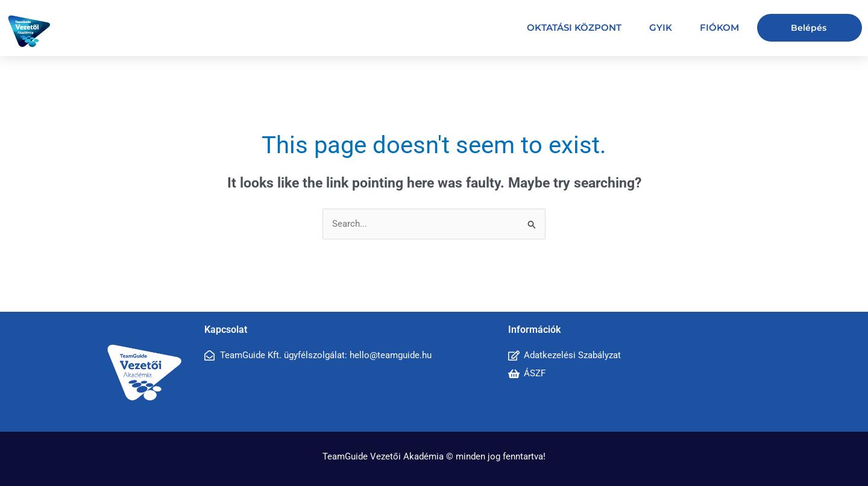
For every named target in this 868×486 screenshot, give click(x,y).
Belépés (809, 28)
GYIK (661, 27)
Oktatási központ (574, 27)
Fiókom (719, 27)
